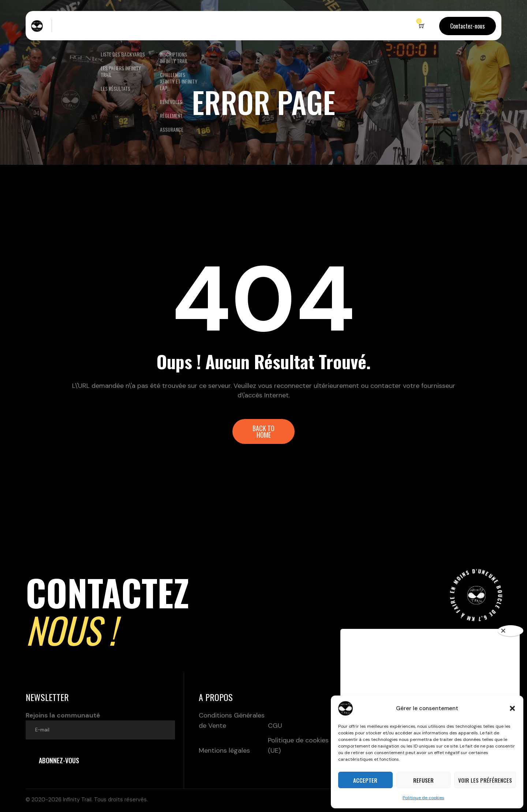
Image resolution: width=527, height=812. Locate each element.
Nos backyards (118, 26)
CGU (275, 726)
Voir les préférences (485, 780)
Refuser (423, 780)
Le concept (74, 26)
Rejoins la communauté (100, 725)
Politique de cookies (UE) (298, 745)
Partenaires (256, 26)
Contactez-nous (468, 26)
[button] (512, 708)
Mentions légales (224, 750)
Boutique (218, 26)
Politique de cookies (423, 798)
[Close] (511, 631)
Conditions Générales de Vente (232, 720)
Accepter (365, 780)
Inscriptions (172, 26)
